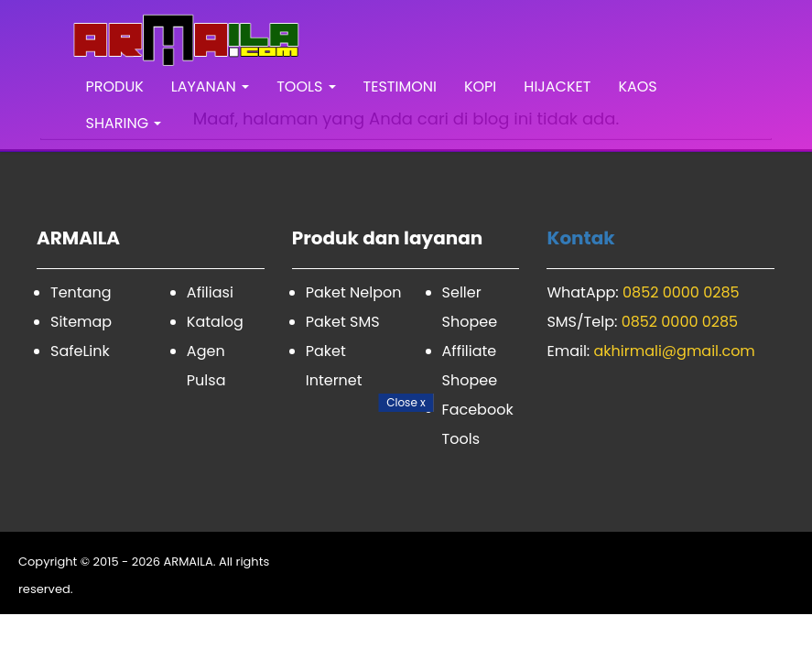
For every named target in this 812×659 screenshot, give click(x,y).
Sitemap (81, 322)
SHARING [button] (124, 123)
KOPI (480, 86)
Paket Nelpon (354, 292)
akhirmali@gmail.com (675, 351)
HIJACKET (557, 86)
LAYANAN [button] (210, 86)
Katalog (215, 322)
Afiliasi (210, 292)
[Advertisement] (406, 531)
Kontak (580, 238)
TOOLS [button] (306, 86)
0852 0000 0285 (681, 292)
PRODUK (115, 86)
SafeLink (80, 351)
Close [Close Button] (406, 402)
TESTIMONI (400, 86)
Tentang (81, 292)
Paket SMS (343, 322)
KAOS (637, 86)
